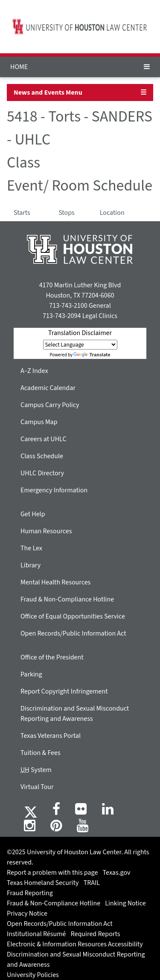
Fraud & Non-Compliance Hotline (67, 599)
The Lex (31, 548)
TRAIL (92, 883)
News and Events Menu (48, 93)
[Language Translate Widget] (80, 345)
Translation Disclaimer (80, 333)
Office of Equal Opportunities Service (73, 616)
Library (31, 565)
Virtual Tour (37, 787)
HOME (19, 67)
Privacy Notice (27, 914)
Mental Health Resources (55, 582)
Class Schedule (42, 456)
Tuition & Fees (41, 753)
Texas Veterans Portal (51, 736)
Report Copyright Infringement (64, 691)
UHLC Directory (42, 473)
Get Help (33, 514)
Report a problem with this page (52, 873)
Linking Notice (125, 903)
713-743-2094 (62, 316)
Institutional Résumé (36, 934)
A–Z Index (34, 371)
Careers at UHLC (44, 439)
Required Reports (96, 934)
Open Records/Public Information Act (73, 633)
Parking (31, 674)
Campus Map (39, 422)
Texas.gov (117, 873)
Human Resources (46, 531)
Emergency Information (54, 490)
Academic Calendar (48, 388)
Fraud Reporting (30, 893)
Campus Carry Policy (50, 405)
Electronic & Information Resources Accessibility (75, 944)
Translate (92, 355)
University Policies (33, 975)
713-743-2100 (68, 306)
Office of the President (52, 657)
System (36, 770)
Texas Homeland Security (43, 883)
